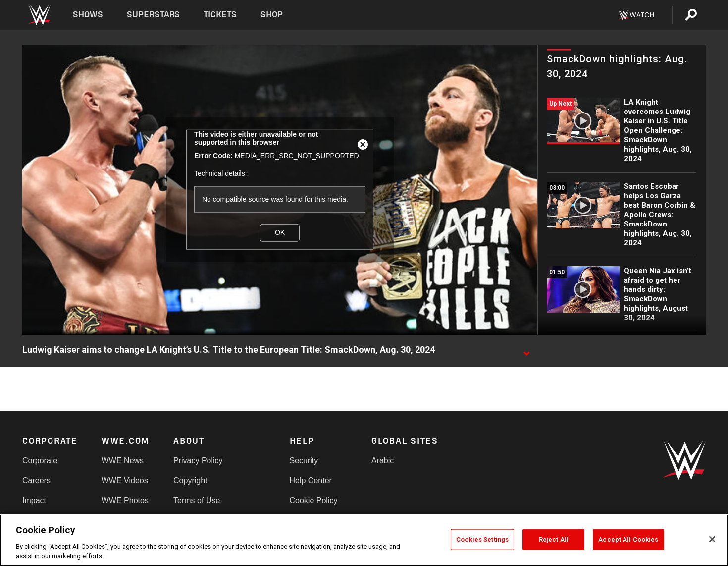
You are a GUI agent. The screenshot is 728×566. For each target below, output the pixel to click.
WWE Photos (125, 500)
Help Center (311, 481)
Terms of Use (197, 500)
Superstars (154, 15)
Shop (272, 15)
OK (280, 232)
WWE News (123, 461)
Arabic (383, 461)
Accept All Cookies (628, 539)
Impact (34, 500)
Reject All (554, 539)
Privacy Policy (198, 461)
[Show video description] (526, 350)
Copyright (190, 481)
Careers (36, 481)
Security (304, 461)
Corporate (40, 461)
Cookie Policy (314, 500)
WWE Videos (125, 481)
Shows (88, 15)
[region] (364, 540)
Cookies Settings (482, 539)
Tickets (220, 15)
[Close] (712, 539)
